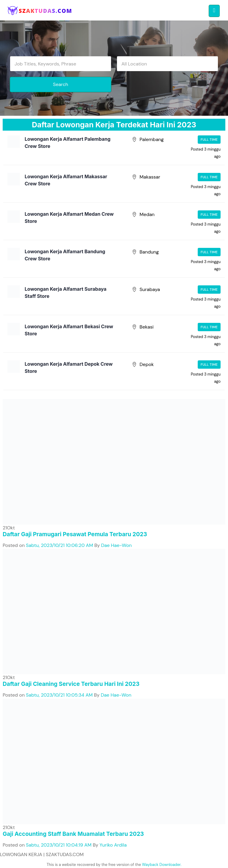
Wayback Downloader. (162, 865)
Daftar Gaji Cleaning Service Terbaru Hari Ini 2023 (71, 684)
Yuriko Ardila (113, 845)
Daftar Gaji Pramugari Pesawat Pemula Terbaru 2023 (75, 534)
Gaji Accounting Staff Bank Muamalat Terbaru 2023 (73, 834)
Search (60, 84)
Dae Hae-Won (117, 545)
